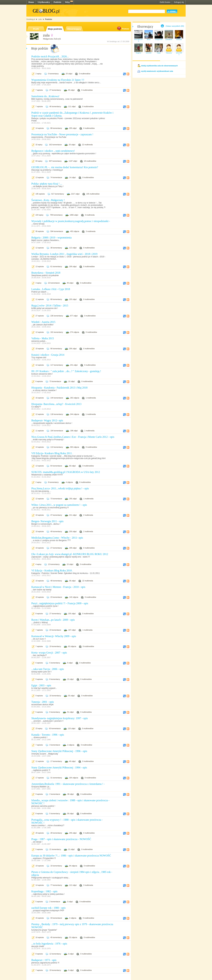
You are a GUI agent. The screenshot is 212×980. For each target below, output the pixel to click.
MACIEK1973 (138, 40)
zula (40, 19)
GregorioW (159, 39)
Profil (36, 29)
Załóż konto (165, 2)
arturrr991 (179, 54)
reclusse (179, 39)
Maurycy (169, 53)
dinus (149, 39)
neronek (149, 53)
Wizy (67, 2)
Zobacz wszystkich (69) (175, 26)
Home (31, 2)
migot (159, 53)
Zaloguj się (179, 2)
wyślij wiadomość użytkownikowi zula (157, 71)
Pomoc (123, 29)
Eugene (139, 53)
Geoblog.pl (31, 19)
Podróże (57, 2)
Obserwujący (74, 29)
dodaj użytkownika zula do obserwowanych (159, 66)
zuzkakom (169, 39)
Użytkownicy (44, 2)
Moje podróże (55, 29)
